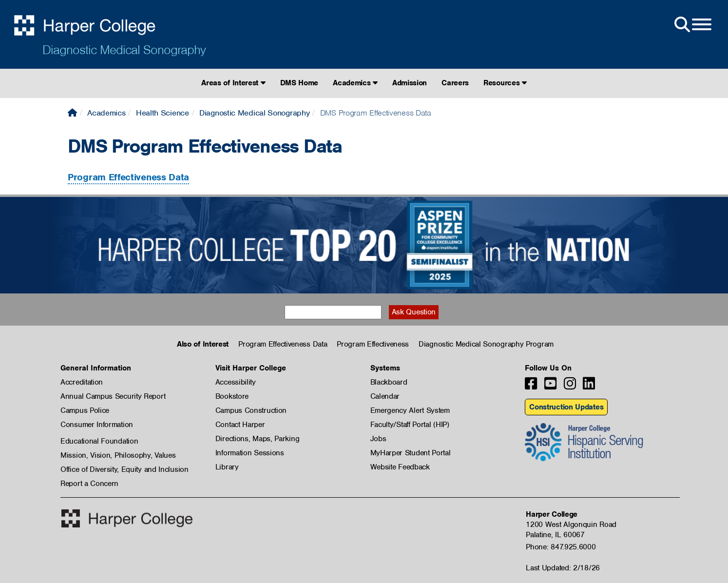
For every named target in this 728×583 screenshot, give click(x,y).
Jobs (378, 439)
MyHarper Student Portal (411, 453)
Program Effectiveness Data (128, 177)
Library (227, 467)
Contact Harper (240, 425)
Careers (455, 83)
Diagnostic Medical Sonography (124, 50)
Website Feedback (400, 467)
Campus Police (85, 410)
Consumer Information (97, 425)
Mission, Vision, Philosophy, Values (118, 455)
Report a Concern (89, 484)
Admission (410, 83)
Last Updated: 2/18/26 (563, 568)
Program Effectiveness (373, 344)
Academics (355, 83)
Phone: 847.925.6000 (561, 547)
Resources (505, 83)
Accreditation (82, 382)
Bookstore (232, 396)
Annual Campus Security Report (113, 396)
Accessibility (236, 382)
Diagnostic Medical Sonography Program (486, 344)
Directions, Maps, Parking (258, 439)
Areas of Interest (233, 83)
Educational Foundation (99, 441)
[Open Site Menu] (692, 25)
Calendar (385, 396)
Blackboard (389, 382)
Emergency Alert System (410, 410)
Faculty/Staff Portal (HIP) (410, 425)
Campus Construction (251, 410)
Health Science (163, 113)
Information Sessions (250, 453)
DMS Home (299, 83)
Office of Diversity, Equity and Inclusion (125, 469)
